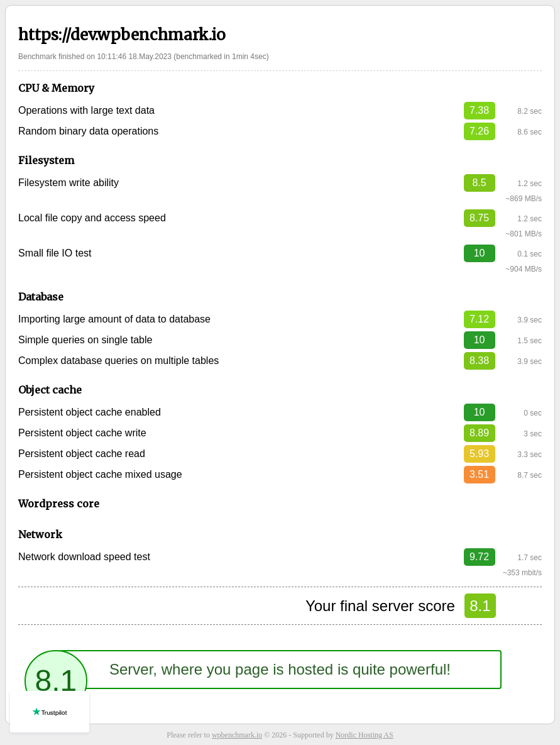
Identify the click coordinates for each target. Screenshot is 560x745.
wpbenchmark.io (237, 735)
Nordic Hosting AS (365, 735)
